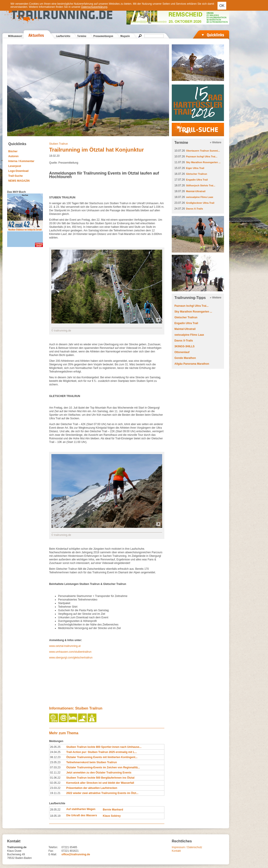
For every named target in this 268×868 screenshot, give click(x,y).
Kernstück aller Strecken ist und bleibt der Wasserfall (100, 783)
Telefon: (53, 847)
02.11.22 (55, 773)
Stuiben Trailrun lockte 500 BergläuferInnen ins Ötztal (100, 778)
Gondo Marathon (185, 358)
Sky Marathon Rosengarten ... (203, 162)
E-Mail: (53, 854)
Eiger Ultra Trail (195, 168)
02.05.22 (55, 783)
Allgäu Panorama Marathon (192, 364)
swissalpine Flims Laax (200, 197)
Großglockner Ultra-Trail (200, 203)
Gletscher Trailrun (197, 174)
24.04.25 (55, 752)
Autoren (13, 156)
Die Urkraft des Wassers (82, 815)
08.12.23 (55, 757)
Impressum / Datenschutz (187, 847)
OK (222, 6)
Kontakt (176, 851)
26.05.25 (55, 747)
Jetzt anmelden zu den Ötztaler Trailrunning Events (99, 773)
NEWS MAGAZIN (19, 181)
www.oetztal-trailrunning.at (65, 646)
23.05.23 (55, 762)
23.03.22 (55, 788)
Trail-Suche (16, 176)
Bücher (13, 151)
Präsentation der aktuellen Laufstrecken (92, 788)
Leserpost (15, 166)
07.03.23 (55, 767)
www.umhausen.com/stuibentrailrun (70, 652)
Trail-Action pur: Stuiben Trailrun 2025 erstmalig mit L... (102, 752)
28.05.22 (55, 810)
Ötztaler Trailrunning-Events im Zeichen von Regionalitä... (103, 767)
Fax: (51, 851)
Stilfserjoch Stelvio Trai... (201, 185)
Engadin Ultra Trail (197, 180)
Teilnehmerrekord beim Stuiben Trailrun (92, 762)
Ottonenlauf (182, 352)
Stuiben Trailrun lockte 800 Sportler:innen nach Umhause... (104, 747)
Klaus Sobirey (112, 816)
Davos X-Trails (195, 209)
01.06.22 (55, 778)
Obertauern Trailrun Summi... (203, 151)
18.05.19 (55, 816)
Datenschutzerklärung (94, 7)
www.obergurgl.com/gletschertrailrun (71, 658)
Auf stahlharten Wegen (81, 809)
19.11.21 (55, 793)
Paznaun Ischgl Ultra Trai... (202, 156)
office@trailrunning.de (76, 854)
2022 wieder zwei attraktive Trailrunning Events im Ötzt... (102, 793)
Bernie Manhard (113, 810)
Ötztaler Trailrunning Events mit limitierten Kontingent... (102, 757)
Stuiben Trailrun (59, 144)
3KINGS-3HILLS (184, 346)
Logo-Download (18, 171)
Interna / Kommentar (21, 161)
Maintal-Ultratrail (196, 191)
